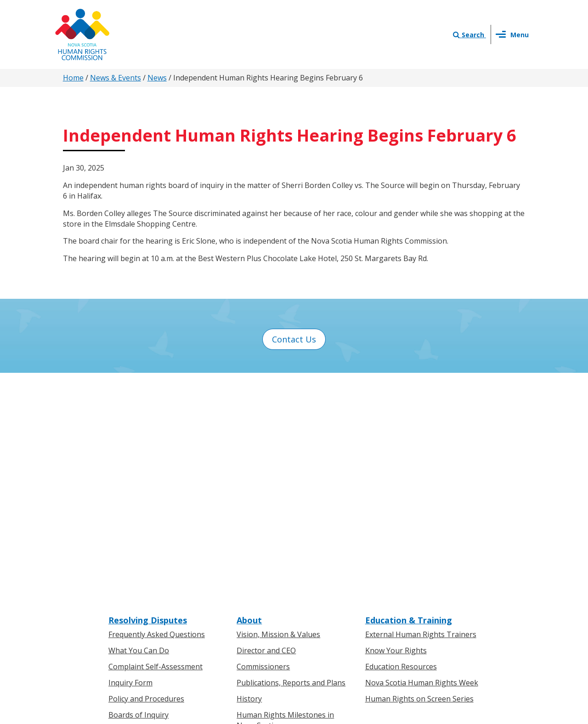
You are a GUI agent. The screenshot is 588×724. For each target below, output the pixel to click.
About (249, 395)
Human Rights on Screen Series (419, 474)
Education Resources (401, 442)
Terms (368, 627)
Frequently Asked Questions (157, 410)
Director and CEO (266, 426)
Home (73, 78)
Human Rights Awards (275, 516)
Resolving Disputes (148, 395)
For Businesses (135, 581)
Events (248, 597)
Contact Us (294, 339)
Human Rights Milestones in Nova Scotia (285, 495)
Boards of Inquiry (139, 490)
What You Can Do (139, 426)
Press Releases (262, 565)
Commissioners (263, 442)
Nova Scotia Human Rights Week (422, 458)
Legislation (127, 597)
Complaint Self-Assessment (155, 442)
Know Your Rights (396, 426)
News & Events (116, 78)
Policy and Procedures (146, 474)
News (157, 78)
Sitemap (401, 627)
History (249, 474)
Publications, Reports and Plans (291, 458)
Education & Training (409, 395)
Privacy (337, 627)
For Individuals (133, 565)
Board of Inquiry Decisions (154, 506)
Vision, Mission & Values (278, 410)
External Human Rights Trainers (421, 410)
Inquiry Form (130, 458)
